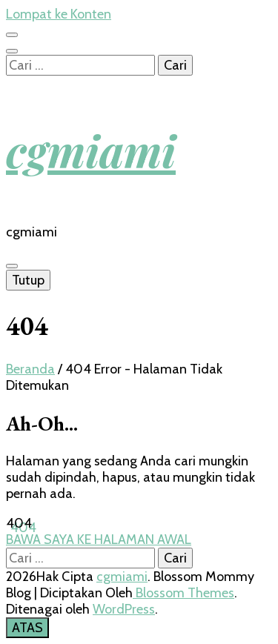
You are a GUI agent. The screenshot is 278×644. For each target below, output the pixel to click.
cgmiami (91, 150)
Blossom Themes (183, 593)
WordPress (124, 609)
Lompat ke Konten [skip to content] (59, 14)
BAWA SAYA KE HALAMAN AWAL (99, 540)
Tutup (28, 280)
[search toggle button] (12, 51)
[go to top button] (27, 628)
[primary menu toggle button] (12, 266)
